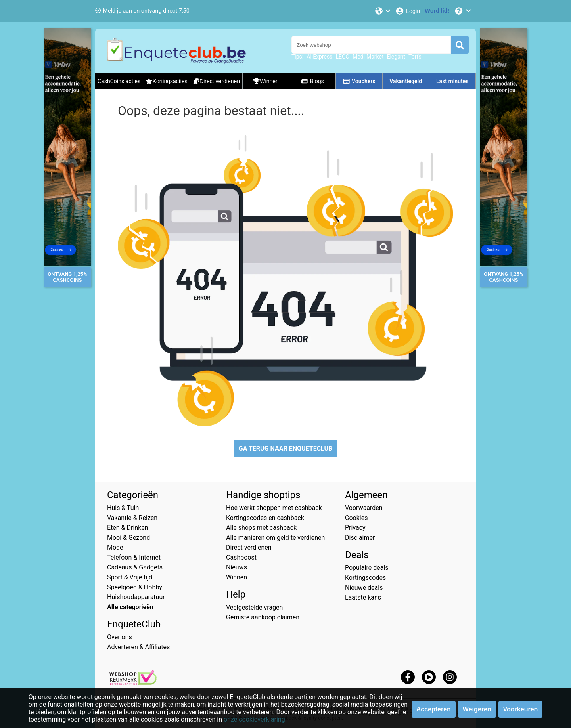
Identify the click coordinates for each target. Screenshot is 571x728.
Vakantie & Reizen (132, 518)
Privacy (355, 528)
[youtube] (429, 677)
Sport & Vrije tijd (130, 577)
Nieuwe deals (364, 588)
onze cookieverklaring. (255, 719)
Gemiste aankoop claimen (263, 617)
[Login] (407, 11)
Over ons (120, 637)
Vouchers (359, 81)
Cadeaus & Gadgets (135, 567)
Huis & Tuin (123, 508)
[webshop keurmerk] (133, 683)
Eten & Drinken (127, 528)
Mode (115, 547)
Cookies (356, 518)
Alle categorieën (130, 607)
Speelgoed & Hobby (135, 587)
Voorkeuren (521, 709)
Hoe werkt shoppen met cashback (274, 508)
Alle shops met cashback (261, 528)
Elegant (396, 57)
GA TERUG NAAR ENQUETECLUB (286, 448)
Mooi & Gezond (128, 538)
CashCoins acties (119, 81)
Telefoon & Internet (134, 557)
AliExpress (319, 57)
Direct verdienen (249, 547)
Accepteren (434, 709)
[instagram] (450, 677)
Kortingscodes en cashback (265, 518)
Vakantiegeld (406, 81)
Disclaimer (360, 538)
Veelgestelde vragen (254, 607)
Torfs (415, 57)
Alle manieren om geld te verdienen (275, 538)
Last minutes (452, 81)
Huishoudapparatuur (136, 597)
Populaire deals (367, 568)
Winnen (237, 577)
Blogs (312, 81)
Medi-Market (368, 57)
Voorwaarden (364, 508)
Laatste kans (363, 597)
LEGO (342, 57)
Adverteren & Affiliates (138, 647)
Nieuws (237, 567)
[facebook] (408, 677)
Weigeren (477, 709)
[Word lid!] (437, 11)
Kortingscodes (365, 578)
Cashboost (241, 557)
